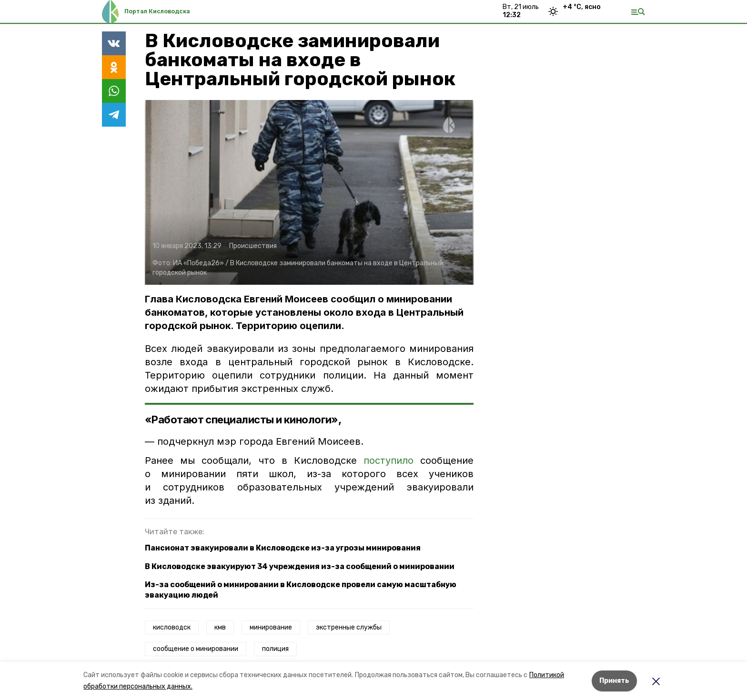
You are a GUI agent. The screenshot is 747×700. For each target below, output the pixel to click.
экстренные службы (349, 627)
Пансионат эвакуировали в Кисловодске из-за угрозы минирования (283, 548)
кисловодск (172, 627)
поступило (389, 460)
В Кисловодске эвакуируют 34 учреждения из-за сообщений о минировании (300, 566)
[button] (309, 192)
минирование (271, 627)
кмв (220, 627)
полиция (275, 649)
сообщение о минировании (196, 649)
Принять (614, 681)
